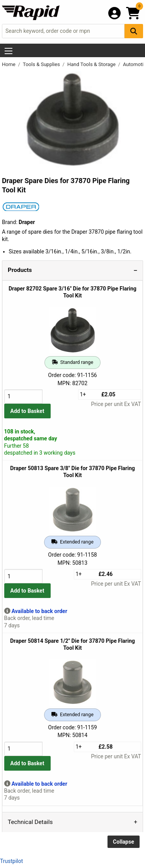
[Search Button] (134, 31)
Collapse (124, 842)
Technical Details (30, 822)
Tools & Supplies (42, 64)
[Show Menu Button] (9, 51)
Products (20, 270)
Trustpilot (11, 861)
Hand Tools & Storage (92, 64)
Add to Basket (27, 411)
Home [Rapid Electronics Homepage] (9, 64)
